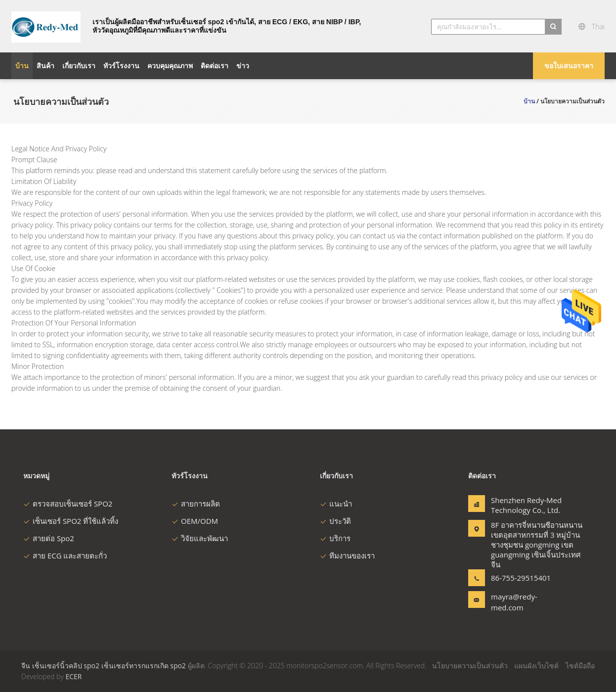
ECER (73, 676)
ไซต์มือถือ (580, 666)
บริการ (335, 538)
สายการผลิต (196, 504)
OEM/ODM (195, 521)
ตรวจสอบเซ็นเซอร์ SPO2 (68, 504)
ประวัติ (335, 521)
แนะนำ (336, 504)
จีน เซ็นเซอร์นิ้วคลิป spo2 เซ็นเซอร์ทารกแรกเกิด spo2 (105, 666)
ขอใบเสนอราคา (569, 66)
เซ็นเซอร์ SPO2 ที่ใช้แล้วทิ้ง (71, 521)
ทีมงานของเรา (347, 555)
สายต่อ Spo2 (49, 538)
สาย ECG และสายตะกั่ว (65, 555)
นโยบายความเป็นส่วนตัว (470, 666)
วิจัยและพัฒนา (200, 538)
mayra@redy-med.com (514, 602)
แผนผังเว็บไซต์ (536, 666)
